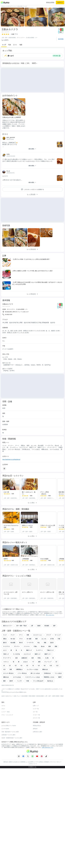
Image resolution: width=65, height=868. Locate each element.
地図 (21, 45)
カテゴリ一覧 (36, 718)
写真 (10, 45)
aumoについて (33, 764)
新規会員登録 (50, 2)
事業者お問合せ (37, 726)
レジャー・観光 (6, 712)
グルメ (3, 709)
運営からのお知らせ (14, 762)
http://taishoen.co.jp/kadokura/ (11, 459)
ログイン (60, 2)
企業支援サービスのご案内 (8, 735)
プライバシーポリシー (56, 762)
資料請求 (35, 729)
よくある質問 (30, 762)
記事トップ (36, 706)
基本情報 (61, 39)
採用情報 (23, 762)
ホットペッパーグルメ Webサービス (17, 692)
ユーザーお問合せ (39, 762)
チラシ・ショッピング (7, 715)
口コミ (15, 45)
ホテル (3, 706)
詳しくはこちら (50, 615)
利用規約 (47, 762)
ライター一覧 (36, 715)
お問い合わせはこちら (48, 747)
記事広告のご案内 (37, 732)
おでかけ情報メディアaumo (9, 726)
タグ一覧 (35, 712)
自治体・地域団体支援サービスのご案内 (12, 738)
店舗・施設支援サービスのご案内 (10, 732)
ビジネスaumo (5, 729)
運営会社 (6, 762)
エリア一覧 (36, 709)
